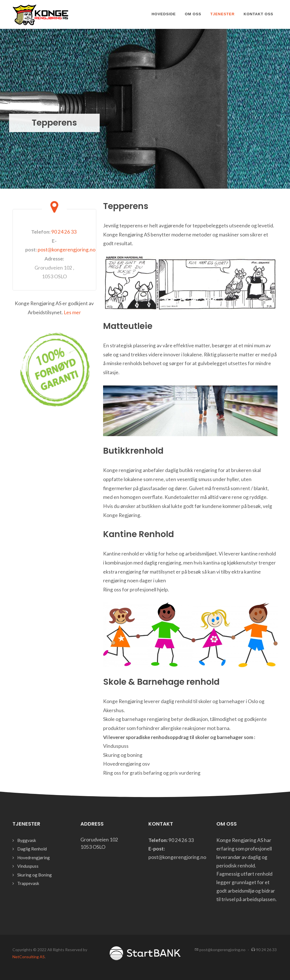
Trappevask (28, 883)
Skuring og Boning (35, 875)
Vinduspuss (28, 866)
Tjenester (223, 14)
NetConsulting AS (29, 957)
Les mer (72, 312)
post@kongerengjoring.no (67, 250)
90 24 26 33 (64, 232)
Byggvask (27, 840)
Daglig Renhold (32, 849)
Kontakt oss (258, 14)
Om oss (193, 14)
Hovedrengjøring (34, 858)
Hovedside (164, 14)
